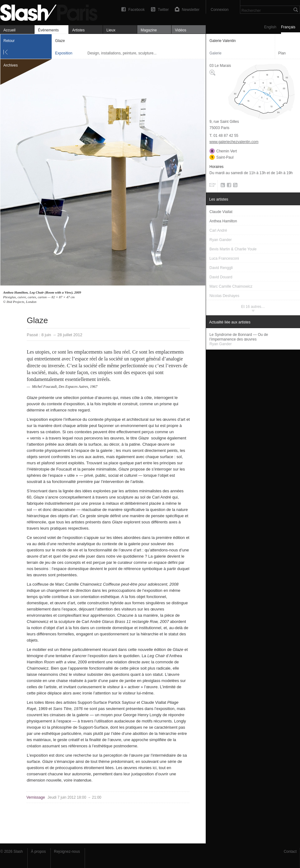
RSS (222, 186)
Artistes (78, 30)
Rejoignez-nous (67, 852)
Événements (48, 30)
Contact (290, 852)
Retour (9, 41)
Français (288, 27)
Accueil (9, 30)
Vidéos (180, 30)
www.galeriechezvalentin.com (234, 142)
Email (212, 186)
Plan (282, 53)
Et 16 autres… (253, 307)
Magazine (149, 30)
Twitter (163, 10)
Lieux (111, 30)
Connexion (220, 10)
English (270, 27)
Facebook (136, 10)
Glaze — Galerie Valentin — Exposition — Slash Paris (51, 12)
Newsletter (191, 10)
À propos (38, 852)
